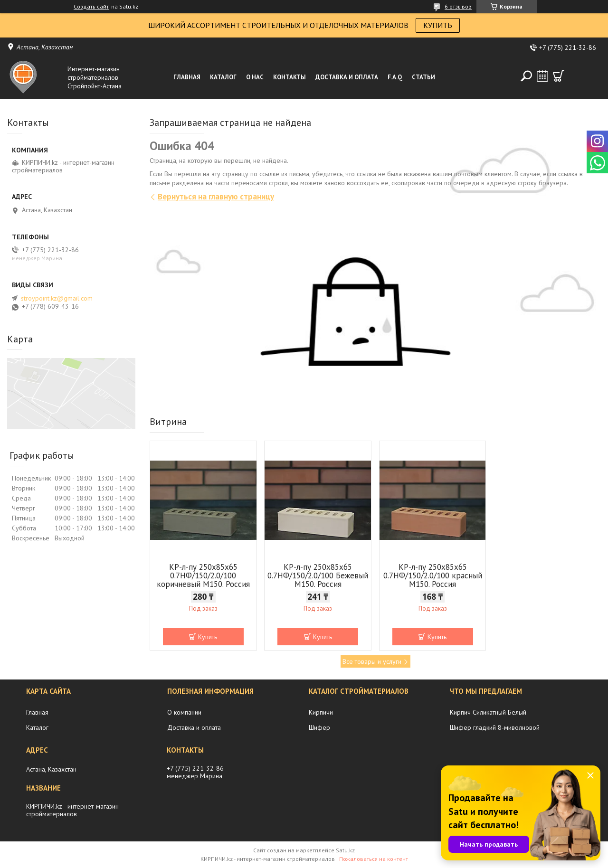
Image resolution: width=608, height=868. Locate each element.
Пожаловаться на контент (374, 859)
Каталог (223, 77)
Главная (187, 77)
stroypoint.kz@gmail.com (57, 298)
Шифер (319, 727)
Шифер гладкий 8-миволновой (495, 727)
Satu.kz (345, 850)
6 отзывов (458, 6)
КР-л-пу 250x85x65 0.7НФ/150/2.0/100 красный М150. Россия (433, 576)
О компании (184, 712)
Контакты (290, 77)
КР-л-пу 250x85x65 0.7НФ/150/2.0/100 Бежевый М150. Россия (318, 576)
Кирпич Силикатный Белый (488, 712)
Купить (208, 637)
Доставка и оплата (347, 77)
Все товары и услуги (372, 661)
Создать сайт (91, 7)
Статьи (423, 77)
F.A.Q (395, 77)
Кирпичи (321, 712)
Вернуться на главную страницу (216, 197)
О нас (255, 77)
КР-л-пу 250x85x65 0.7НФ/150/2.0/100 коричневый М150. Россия (203, 576)
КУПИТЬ (438, 25)
